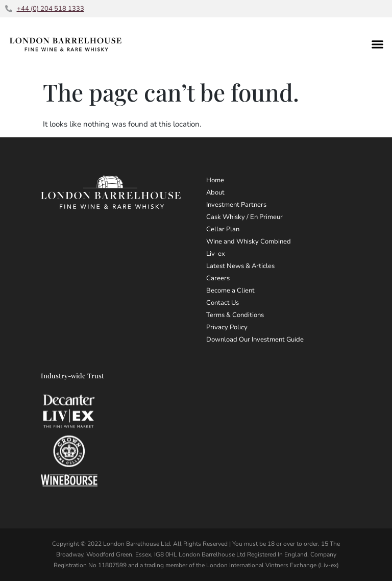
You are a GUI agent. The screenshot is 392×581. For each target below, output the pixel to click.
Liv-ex (216, 254)
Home (215, 180)
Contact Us (223, 303)
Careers (218, 278)
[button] (378, 44)
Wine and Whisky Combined (249, 241)
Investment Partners (236, 205)
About (215, 192)
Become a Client (230, 290)
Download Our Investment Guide (255, 340)
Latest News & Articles (240, 266)
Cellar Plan (223, 229)
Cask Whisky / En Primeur (244, 217)
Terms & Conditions (235, 315)
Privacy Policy (227, 327)
